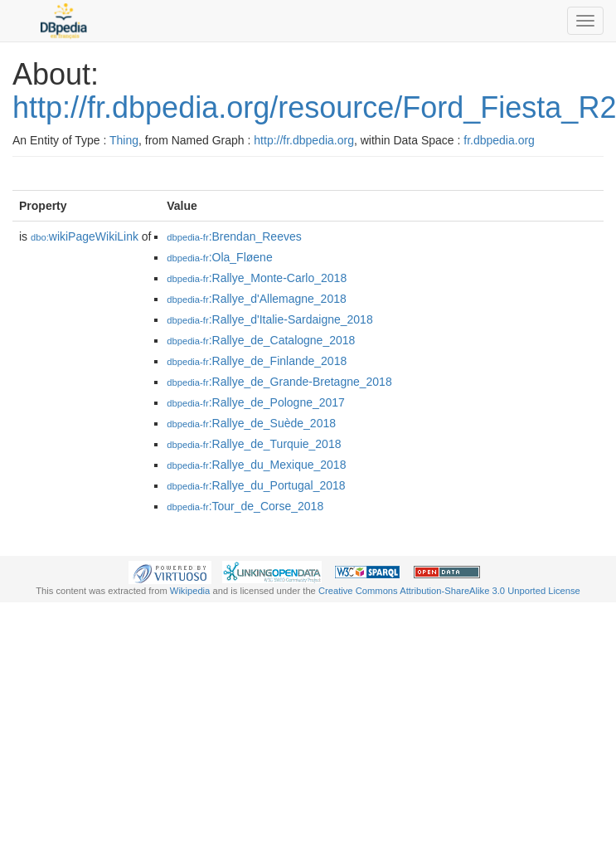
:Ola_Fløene (219, 257)
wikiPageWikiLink (85, 236)
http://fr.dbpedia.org (304, 140)
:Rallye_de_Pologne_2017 (256, 402)
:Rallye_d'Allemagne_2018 (257, 299)
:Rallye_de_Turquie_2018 (254, 444)
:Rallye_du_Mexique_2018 (256, 465)
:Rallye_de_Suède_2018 (251, 423)
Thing (124, 140)
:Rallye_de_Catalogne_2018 (261, 340)
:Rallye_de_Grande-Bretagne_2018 (279, 382)
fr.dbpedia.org (499, 140)
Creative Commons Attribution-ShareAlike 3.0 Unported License (449, 591)
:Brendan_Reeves (234, 236)
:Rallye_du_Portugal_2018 (256, 485)
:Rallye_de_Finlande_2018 (257, 361)
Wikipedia (190, 591)
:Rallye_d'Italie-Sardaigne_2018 (269, 319)
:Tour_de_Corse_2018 (245, 506)
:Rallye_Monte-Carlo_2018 (257, 278)
